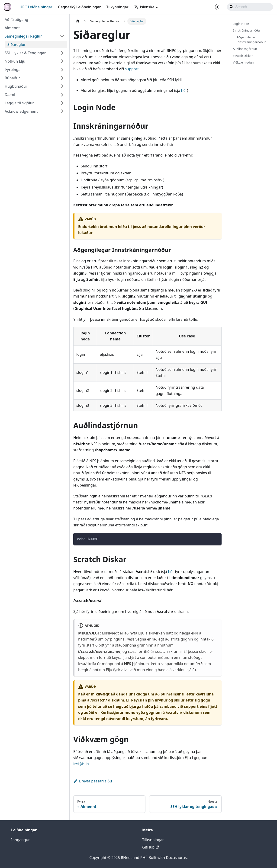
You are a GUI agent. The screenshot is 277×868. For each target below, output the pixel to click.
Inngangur (20, 840)
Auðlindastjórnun (245, 49)
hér (184, 90)
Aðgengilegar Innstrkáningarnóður (251, 40)
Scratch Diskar (243, 56)
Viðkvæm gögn (243, 62)
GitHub (150, 847)
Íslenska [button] (144, 7)
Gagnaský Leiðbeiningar (79, 7)
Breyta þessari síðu (93, 781)
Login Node (241, 24)
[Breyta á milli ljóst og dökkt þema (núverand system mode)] (217, 7)
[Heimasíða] (78, 21)
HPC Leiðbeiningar (36, 7)
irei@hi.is (81, 764)
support (132, 69)
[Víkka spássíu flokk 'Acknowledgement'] (62, 111)
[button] (35, 36)
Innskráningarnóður (247, 30)
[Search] (250, 7)
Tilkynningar (117, 7)
